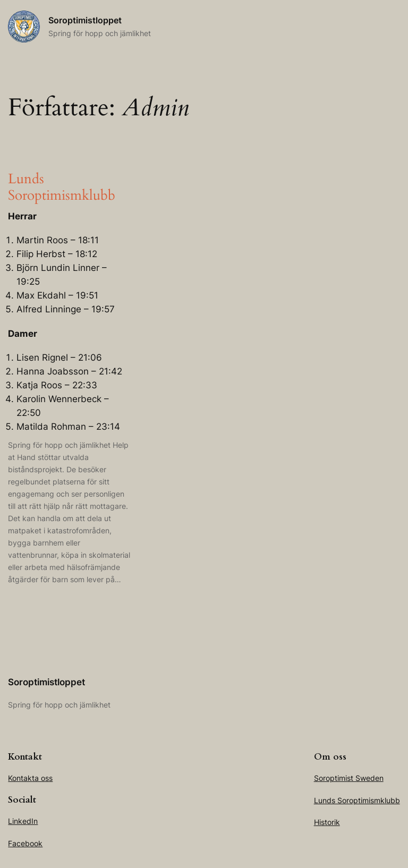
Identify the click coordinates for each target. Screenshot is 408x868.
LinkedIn (23, 821)
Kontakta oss (30, 778)
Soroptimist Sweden (349, 778)
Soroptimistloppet (85, 20)
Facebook (25, 843)
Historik (327, 822)
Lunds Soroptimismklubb (62, 188)
